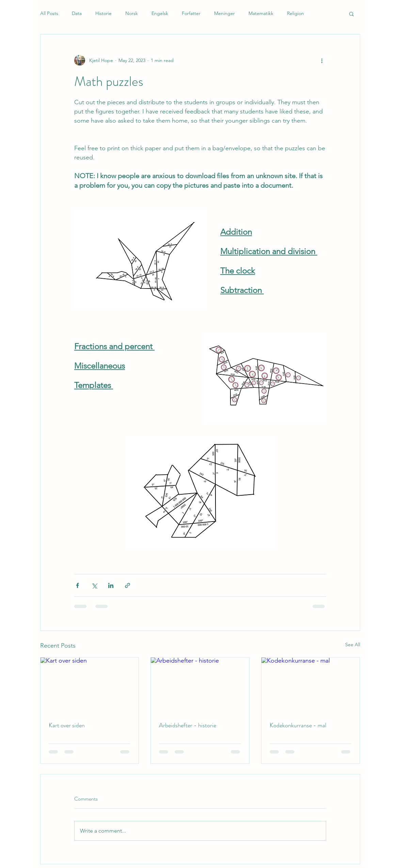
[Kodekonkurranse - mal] (311, 685)
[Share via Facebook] (77, 585)
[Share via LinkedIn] (111, 585)
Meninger (225, 13)
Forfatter (191, 13)
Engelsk (160, 13)
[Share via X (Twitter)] (94, 585)
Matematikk (261, 13)
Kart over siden (67, 725)
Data (77, 13)
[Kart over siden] (90, 685)
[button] (351, 14)
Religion (295, 13)
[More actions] (322, 60)
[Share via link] (127, 585)
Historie (103, 13)
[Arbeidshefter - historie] (200, 685)
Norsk (132, 13)
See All (353, 645)
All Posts (49, 13)
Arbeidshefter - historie (188, 725)
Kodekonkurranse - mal (298, 725)
